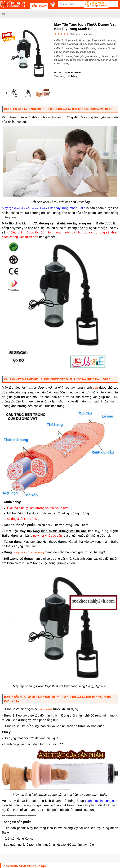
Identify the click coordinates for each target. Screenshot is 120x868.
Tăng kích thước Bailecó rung (29, 552)
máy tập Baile (46, 709)
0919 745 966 (99, 5)
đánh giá (87, 34)
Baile (95, 388)
